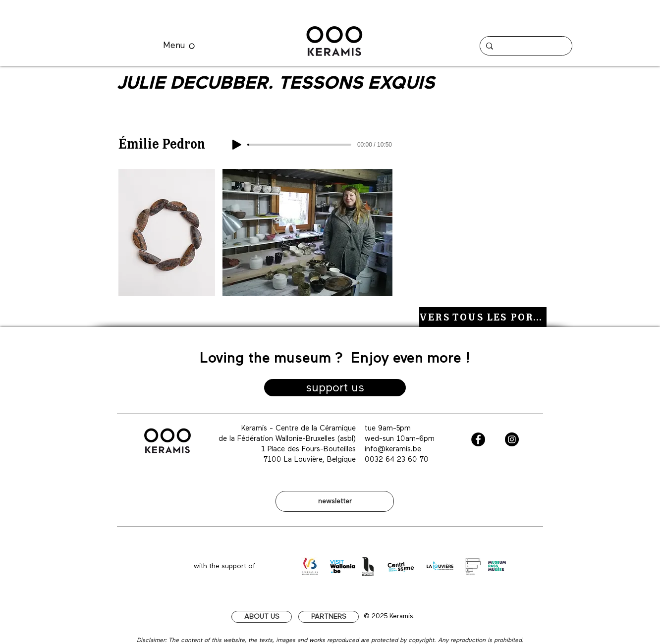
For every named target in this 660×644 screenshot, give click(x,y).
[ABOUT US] (262, 617)
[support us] (335, 388)
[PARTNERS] (329, 617)
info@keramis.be (393, 449)
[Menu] (179, 46)
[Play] (237, 145)
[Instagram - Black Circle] (512, 439)
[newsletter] (335, 501)
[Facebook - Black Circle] (478, 439)
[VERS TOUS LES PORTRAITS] (483, 317)
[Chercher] (525, 46)
